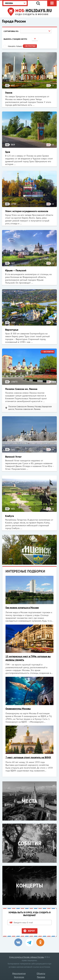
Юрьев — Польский (16, 270)
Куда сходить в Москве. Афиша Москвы (27, 957)
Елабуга (10, 516)
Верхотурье (12, 330)
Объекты (41, 973)
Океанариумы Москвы (18, 709)
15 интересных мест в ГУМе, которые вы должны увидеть (28, 658)
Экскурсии (19, 977)
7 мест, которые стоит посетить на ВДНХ (28, 757)
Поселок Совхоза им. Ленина (21, 389)
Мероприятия (19, 973)
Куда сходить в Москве (32, 14)
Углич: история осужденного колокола (27, 211)
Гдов (8, 152)
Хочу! (31, 931)
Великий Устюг (13, 457)
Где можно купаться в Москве (22, 608)
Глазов (9, 93)
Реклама (41, 977)
